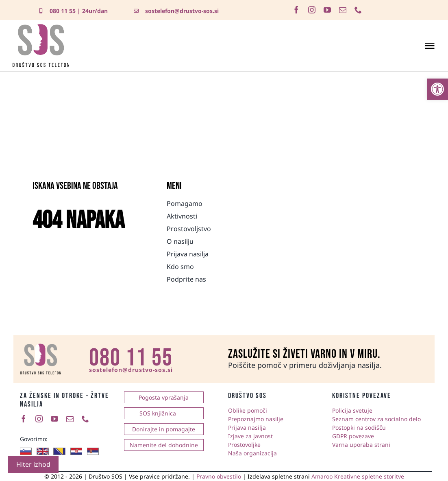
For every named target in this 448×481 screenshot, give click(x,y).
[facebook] (296, 10)
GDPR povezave (353, 436)
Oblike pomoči (248, 410)
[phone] (358, 10)
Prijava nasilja (247, 427)
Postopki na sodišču (359, 427)
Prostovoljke (244, 445)
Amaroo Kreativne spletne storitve (358, 476)
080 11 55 (63, 11)
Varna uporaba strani (361, 445)
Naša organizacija (252, 453)
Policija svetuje (352, 410)
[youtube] (327, 10)
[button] (437, 89)
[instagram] (312, 10)
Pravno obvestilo (219, 476)
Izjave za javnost (250, 436)
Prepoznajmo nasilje (256, 419)
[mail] (343, 10)
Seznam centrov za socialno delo (376, 419)
